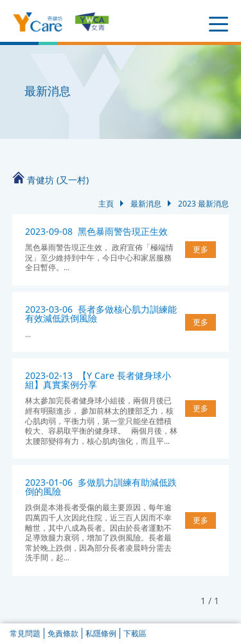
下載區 (135, 633)
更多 (201, 249)
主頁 (106, 204)
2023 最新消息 (203, 204)
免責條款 (63, 633)
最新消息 (146, 204)
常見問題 (25, 633)
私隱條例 (101, 633)
